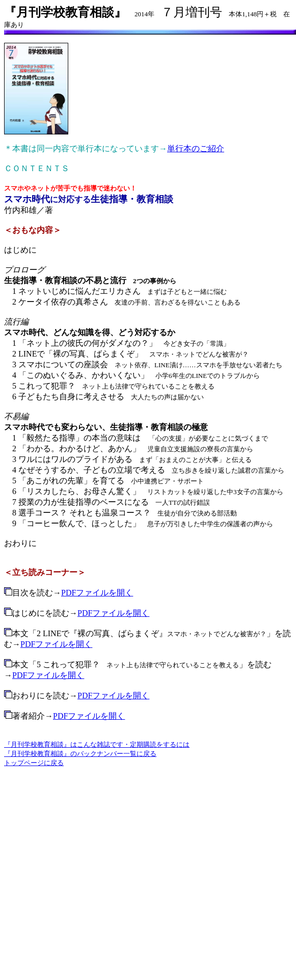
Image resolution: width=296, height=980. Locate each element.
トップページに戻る (34, 763)
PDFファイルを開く (97, 593)
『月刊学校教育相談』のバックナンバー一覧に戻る (80, 754)
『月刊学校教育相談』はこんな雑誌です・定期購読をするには (97, 744)
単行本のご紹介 (196, 148)
